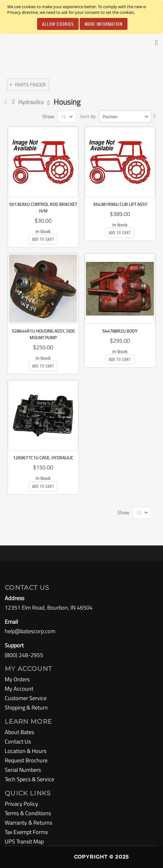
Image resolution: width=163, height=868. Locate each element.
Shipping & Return (26, 708)
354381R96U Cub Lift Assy (120, 204)
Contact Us (18, 741)
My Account (19, 689)
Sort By (88, 116)
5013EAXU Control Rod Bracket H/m (43, 207)
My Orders (17, 679)
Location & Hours (25, 751)
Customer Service (26, 698)
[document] (82, 17)
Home (7, 102)
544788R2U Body (120, 331)
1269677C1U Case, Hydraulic (43, 458)
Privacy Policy (21, 804)
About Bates (19, 732)
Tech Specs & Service (29, 779)
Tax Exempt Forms (26, 832)
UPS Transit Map (24, 841)
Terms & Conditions (28, 813)
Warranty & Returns (28, 823)
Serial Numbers (23, 770)
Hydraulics (31, 102)
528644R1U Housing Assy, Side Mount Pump (43, 334)
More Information (104, 24)
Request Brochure (26, 760)
